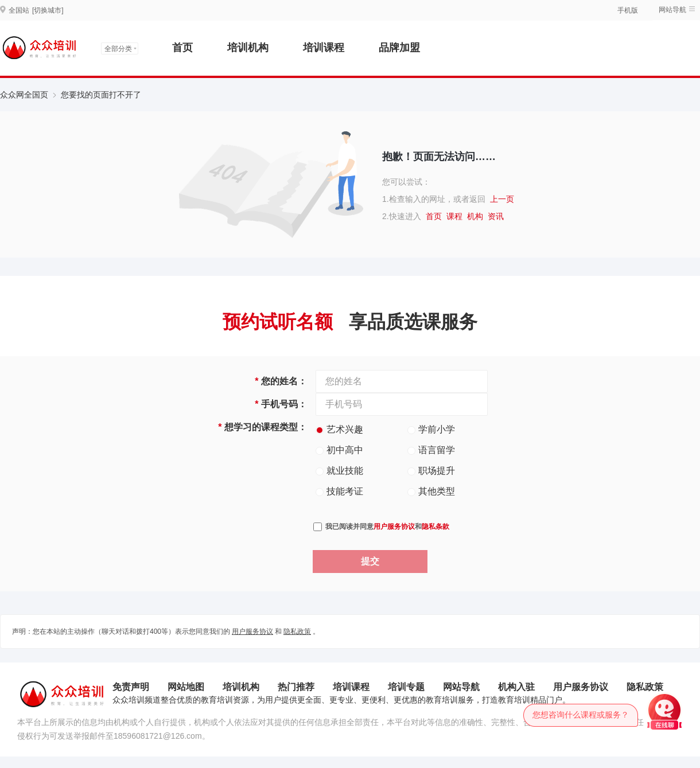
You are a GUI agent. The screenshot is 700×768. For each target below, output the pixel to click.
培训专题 (406, 687)
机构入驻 (516, 687)
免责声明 (131, 687)
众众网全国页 (24, 95)
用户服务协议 (394, 527)
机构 (475, 216)
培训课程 (324, 48)
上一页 (502, 199)
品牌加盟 (399, 48)
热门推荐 (296, 687)
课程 (454, 216)
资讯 (496, 216)
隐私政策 (297, 631)
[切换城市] (48, 10)
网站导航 (672, 10)
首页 (182, 48)
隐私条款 (435, 527)
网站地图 (186, 687)
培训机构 (248, 48)
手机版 (628, 10)
